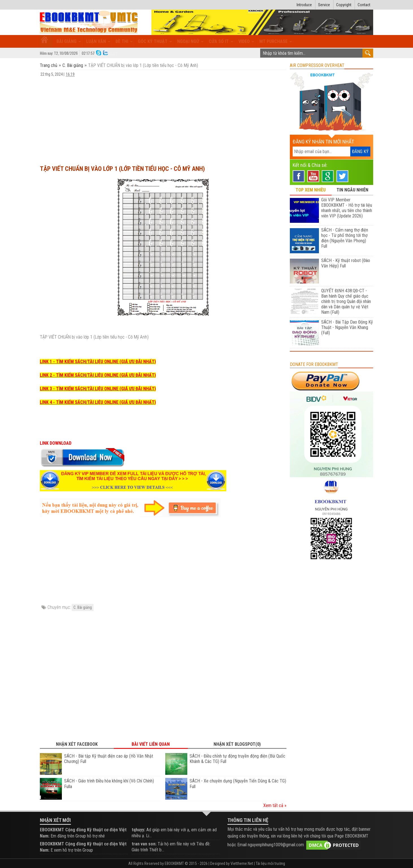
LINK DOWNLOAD (56, 443)
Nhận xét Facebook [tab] (77, 744)
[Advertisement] (163, 118)
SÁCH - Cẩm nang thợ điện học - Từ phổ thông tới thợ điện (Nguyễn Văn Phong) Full (345, 238)
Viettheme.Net (242, 863)
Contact (364, 5)
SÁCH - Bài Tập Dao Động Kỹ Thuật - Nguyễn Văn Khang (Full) (347, 327)
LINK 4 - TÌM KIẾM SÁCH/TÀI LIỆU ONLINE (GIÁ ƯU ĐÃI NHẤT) (98, 402)
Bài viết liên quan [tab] (151, 744)
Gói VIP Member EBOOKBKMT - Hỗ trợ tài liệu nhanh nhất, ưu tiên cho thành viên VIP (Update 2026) (347, 208)
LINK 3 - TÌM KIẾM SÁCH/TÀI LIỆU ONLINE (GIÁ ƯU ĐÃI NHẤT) (98, 389)
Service (324, 5)
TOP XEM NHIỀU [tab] (311, 190)
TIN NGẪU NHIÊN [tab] (352, 190)
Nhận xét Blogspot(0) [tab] (237, 744)
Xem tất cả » (275, 805)
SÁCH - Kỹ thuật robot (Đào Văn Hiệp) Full (346, 263)
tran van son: (144, 844)
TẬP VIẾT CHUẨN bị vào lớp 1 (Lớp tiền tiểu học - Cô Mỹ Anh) (122, 169)
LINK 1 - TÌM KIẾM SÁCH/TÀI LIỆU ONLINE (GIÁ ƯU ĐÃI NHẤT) (98, 362)
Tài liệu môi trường (270, 863)
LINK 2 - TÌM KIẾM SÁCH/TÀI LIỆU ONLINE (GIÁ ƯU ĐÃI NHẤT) (98, 375)
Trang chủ (49, 65)
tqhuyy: (138, 830)
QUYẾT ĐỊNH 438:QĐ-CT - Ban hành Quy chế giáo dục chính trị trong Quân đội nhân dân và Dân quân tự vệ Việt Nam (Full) (346, 301)
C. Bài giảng (73, 65)
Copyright (344, 5)
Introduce (304, 5)
